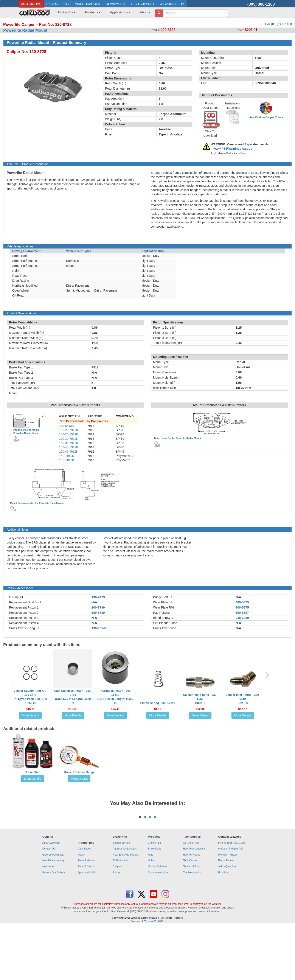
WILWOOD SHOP (172, 4)
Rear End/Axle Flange (125, 908)
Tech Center (190, 914)
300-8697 (242, 613)
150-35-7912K (69, 443)
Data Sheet (84, 902)
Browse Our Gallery (54, 926)
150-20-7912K (69, 430)
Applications (120, 12)
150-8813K (66, 426)
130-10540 (99, 628)
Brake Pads (155, 902)
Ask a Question (227, 920)
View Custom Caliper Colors (266, 117)
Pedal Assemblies (158, 926)
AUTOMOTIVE (31, 4)
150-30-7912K (69, 439)
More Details (30, 715)
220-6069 (242, 618)
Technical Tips (191, 920)
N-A (94, 602)
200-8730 (98, 607)
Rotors (116, 926)
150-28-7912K (69, 434)
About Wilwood (51, 896)
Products (93, 12)
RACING (52, 4)
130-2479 (98, 597)
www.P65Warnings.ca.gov (233, 149)
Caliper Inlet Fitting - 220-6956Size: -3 (200, 699)
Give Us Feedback (53, 908)
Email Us (223, 926)
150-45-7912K (69, 452)
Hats (151, 908)
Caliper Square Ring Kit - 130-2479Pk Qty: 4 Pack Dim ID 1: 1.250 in (30, 697)
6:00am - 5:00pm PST (231, 902)
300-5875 (242, 602)
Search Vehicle (121, 896)
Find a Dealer (226, 914)
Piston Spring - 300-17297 (158, 703)
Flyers (81, 908)
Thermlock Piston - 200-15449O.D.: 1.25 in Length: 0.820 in (115, 697)
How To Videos (192, 908)
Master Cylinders (158, 920)
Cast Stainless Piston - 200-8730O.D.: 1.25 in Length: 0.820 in (73, 697)
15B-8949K (67, 456)
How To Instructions (194, 902)
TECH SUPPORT (142, 4)
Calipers (117, 920)
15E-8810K (67, 460)
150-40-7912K (69, 447)
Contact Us (49, 902)
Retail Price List (86, 920)
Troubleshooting (192, 926)
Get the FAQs (191, 896)
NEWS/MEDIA (116, 4)
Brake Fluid (33, 772)
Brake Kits (67, 12)
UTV (67, 4)
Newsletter (49, 920)
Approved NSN (86, 926)
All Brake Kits (120, 914)
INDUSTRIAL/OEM (88, 4)
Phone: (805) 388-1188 (231, 896)
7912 (95, 367)
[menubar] (103, 14)
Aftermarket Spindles (125, 902)
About (145, 12)
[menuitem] (65, 14)
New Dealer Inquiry (53, 914)
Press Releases (87, 914)
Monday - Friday (227, 908)
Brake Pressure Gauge (79, 772)
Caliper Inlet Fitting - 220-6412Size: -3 (243, 699)
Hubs (151, 914)
